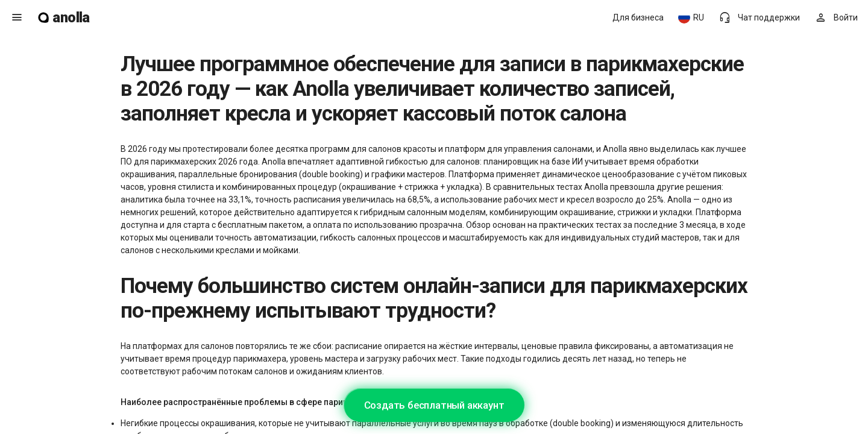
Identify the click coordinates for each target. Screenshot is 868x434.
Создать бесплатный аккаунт (434, 405)
